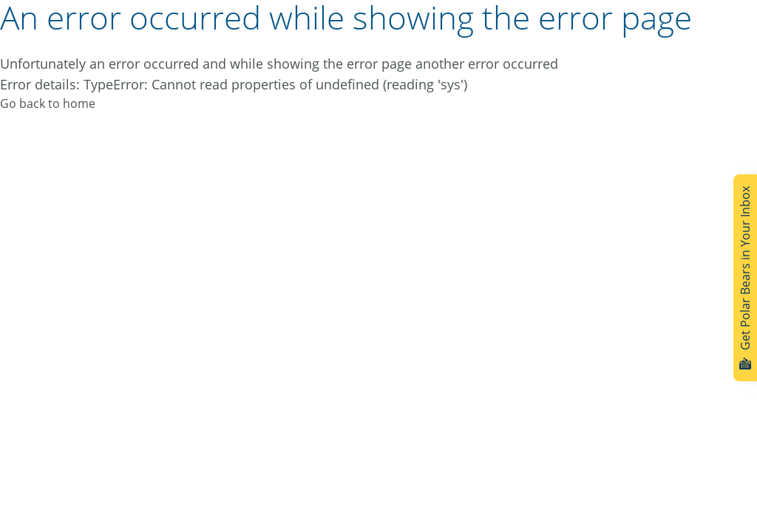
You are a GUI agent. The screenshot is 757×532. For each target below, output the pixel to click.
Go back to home (48, 103)
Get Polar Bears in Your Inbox (745, 278)
